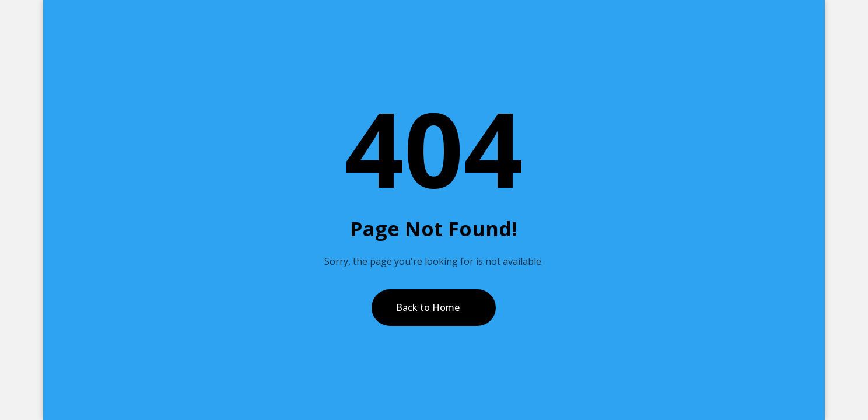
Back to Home (428, 307)
